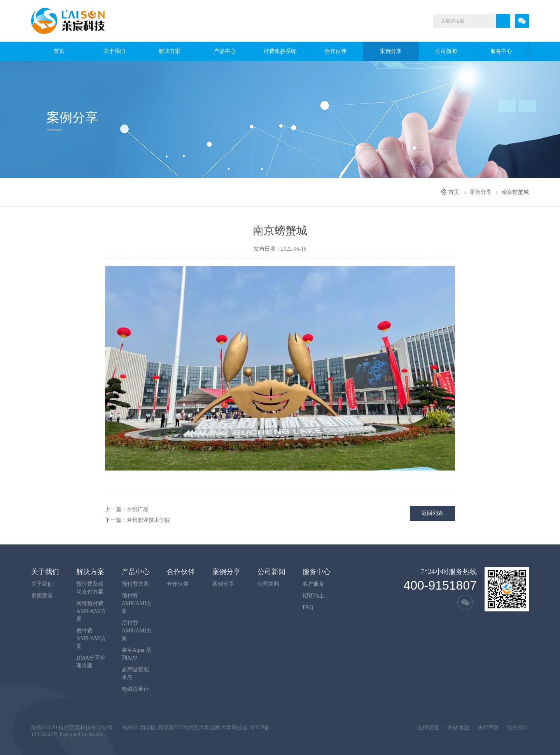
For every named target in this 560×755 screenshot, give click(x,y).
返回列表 (432, 513)
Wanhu (96, 735)
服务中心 (501, 51)
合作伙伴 (336, 51)
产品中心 (225, 51)
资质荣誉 (42, 596)
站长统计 (518, 728)
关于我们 (114, 51)
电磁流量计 (135, 689)
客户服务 (313, 584)
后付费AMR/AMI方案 (91, 638)
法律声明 (488, 728)
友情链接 (428, 728)
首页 (59, 51)
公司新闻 (446, 51)
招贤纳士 (313, 596)
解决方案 (170, 51)
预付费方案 (135, 584)
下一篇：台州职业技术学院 (138, 520)
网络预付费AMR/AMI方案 (91, 611)
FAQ (308, 607)
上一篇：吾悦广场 (127, 509)
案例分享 (391, 51)
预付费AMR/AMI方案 (137, 603)
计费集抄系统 (280, 51)
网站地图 (458, 728)
